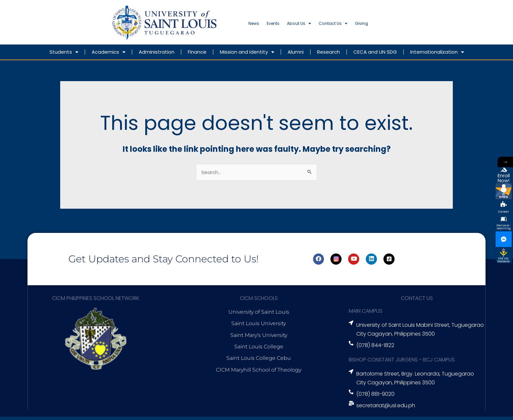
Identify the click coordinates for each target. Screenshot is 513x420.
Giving (416, 26)
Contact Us (375, 25)
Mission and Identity (247, 55)
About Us (326, 25)
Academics (108, 55)
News (258, 26)
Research (328, 55)
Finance (197, 55)
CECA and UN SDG (375, 55)
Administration (157, 55)
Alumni (296, 55)
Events (288, 26)
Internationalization (437, 55)
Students (64, 55)
